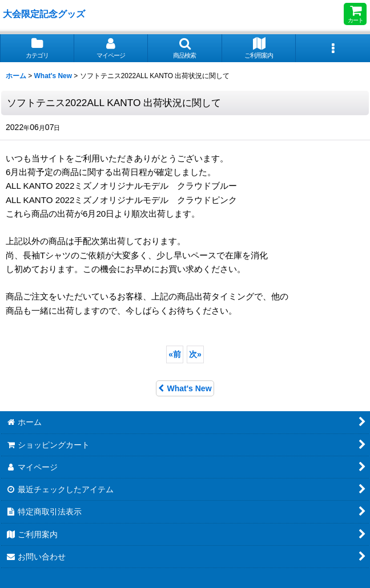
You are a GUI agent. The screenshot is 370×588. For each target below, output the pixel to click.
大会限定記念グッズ (44, 14)
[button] (185, 48)
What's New (185, 388)
